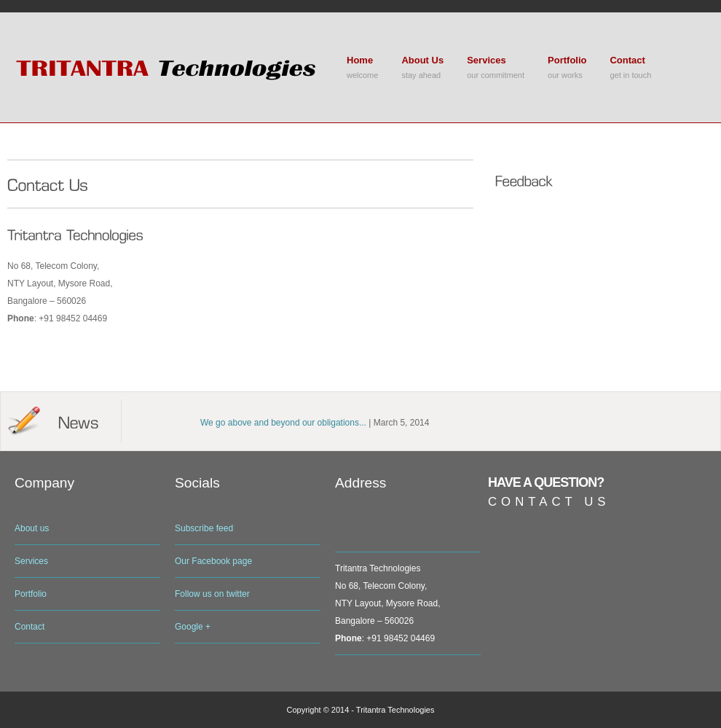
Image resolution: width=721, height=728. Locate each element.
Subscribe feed (204, 528)
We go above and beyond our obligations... (283, 423)
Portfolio (567, 60)
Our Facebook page (213, 561)
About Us (422, 60)
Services (486, 60)
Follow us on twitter (212, 594)
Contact (627, 60)
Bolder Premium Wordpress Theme (171, 67)
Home (360, 60)
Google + (193, 627)
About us (32, 528)
